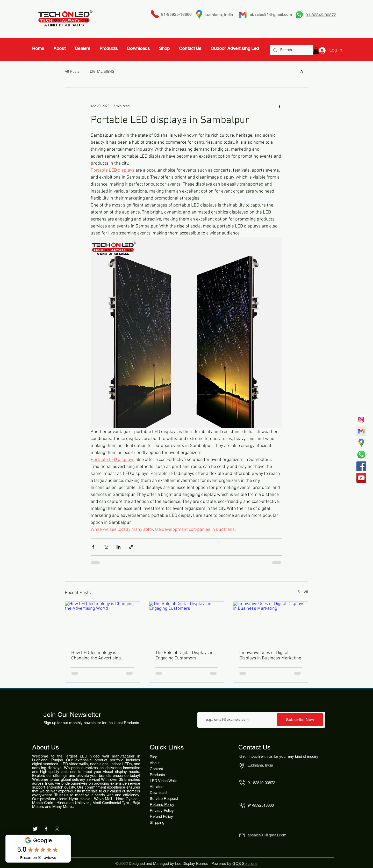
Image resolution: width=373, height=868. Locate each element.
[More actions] (279, 106)
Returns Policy (162, 804)
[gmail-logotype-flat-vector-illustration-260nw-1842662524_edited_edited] (361, 431)
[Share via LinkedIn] (119, 547)
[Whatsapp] (361, 455)
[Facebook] (361, 466)
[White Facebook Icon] (46, 829)
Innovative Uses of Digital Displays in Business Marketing (270, 656)
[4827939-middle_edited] (361, 443)
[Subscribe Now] (300, 720)
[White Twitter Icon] (35, 829)
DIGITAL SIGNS (102, 72)
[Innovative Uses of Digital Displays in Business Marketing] (271, 623)
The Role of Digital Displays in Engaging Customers (184, 656)
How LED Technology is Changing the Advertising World (96, 656)
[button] (302, 72)
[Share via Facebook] (93, 547)
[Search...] (291, 50)
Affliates (157, 787)
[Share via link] (131, 547)
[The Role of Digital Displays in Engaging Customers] (187, 623)
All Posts (72, 72)
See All (303, 592)
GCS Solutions (245, 863)
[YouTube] (361, 478)
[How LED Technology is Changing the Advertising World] (102, 623)
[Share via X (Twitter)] (106, 547)
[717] (361, 420)
